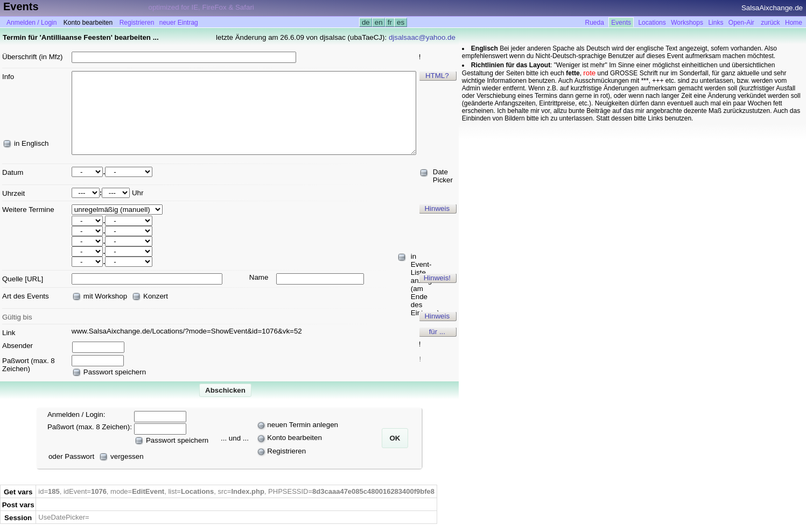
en (379, 22)
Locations (652, 23)
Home (794, 23)
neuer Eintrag (179, 23)
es (400, 22)
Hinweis (437, 208)
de (366, 22)
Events (621, 23)
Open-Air (741, 23)
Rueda (595, 23)
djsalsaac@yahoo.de (422, 37)
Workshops (687, 23)
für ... (437, 332)
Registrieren (137, 23)
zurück (770, 23)
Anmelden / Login (31, 23)
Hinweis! (437, 278)
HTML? (437, 76)
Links (716, 23)
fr (390, 22)
